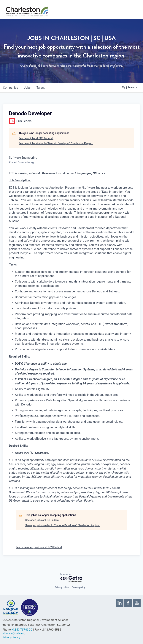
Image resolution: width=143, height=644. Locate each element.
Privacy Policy (11, 637)
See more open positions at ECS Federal (39, 547)
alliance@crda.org (14, 633)
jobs (27, 88)
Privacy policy (62, 587)
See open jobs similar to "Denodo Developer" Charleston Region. (56, 143)
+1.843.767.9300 (22, 630)
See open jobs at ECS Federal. (36, 138)
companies (11, 88)
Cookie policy (78, 587)
